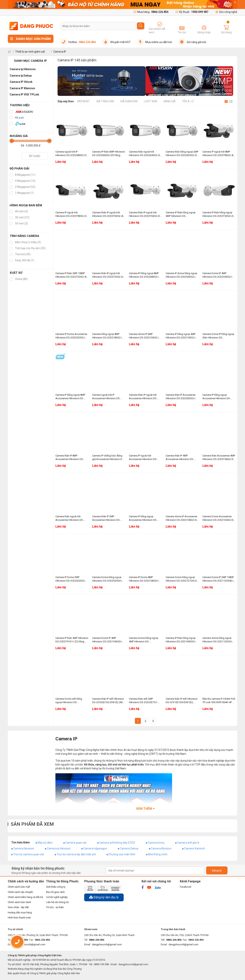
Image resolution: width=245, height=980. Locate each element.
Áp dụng (35, 156)
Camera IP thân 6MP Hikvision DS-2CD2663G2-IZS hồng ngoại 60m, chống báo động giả (109, 154)
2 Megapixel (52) (23, 187)
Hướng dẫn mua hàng (20, 912)
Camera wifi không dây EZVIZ (117, 843)
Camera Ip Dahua (21, 76)
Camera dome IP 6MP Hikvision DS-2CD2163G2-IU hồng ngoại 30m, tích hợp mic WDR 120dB (145, 336)
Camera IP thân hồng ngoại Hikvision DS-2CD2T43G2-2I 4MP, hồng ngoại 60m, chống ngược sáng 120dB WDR (218, 214)
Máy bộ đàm (45, 843)
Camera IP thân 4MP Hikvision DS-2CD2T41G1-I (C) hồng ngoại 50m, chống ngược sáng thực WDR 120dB (72, 640)
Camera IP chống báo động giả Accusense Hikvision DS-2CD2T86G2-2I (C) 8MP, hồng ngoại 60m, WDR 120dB (108, 458)
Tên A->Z (188, 101)
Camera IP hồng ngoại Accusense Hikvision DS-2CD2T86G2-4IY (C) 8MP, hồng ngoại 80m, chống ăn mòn (217, 397)
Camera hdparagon (95, 848)
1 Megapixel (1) (22, 193)
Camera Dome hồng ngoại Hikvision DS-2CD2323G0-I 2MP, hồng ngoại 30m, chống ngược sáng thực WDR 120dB (108, 579)
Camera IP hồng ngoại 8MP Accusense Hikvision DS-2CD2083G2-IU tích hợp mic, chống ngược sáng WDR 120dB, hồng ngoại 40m (71, 397)
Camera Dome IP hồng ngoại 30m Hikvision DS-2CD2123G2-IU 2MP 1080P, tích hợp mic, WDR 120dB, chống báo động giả (218, 336)
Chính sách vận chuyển (20, 892)
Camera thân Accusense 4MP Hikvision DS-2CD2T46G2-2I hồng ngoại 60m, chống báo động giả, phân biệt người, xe (219, 458)
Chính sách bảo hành (19, 902)
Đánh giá (170, 101)
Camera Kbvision (161, 848)
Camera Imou (156, 843)
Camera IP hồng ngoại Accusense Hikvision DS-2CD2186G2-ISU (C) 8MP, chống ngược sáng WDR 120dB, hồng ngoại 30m (143, 518)
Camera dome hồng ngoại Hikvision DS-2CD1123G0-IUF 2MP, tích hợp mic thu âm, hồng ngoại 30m (219, 640)
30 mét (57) (20, 217)
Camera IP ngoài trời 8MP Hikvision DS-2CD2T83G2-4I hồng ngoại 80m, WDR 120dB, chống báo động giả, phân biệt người (218, 154)
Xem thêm (145, 809)
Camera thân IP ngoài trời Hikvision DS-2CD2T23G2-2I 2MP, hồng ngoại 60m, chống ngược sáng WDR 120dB (108, 275)
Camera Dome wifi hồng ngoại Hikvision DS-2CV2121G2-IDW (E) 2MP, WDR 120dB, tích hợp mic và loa (71, 701)
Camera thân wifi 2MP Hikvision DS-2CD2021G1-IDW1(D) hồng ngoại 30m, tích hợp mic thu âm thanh (143, 701)
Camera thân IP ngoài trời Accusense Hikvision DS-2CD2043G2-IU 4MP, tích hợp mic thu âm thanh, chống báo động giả (145, 397)
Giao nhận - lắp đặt (18, 907)
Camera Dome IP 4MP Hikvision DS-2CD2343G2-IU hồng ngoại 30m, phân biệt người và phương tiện (218, 275)
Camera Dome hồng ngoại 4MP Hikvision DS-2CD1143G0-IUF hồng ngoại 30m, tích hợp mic (144, 640)
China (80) (19, 279)
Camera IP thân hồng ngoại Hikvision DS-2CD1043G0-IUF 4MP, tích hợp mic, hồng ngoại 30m (182, 640)
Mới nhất (84, 101)
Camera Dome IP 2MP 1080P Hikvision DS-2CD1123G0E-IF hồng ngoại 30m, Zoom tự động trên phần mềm (219, 579)
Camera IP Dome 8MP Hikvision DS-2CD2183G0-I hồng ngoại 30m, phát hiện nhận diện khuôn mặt (144, 579)
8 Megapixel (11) (23, 175)
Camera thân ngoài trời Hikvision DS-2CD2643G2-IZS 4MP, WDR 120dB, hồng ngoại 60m (145, 154)
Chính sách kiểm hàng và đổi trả (25, 897)
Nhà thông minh (158, 854)
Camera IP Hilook (21, 82)
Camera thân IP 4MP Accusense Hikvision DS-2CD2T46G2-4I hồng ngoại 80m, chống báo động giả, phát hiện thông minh (180, 458)
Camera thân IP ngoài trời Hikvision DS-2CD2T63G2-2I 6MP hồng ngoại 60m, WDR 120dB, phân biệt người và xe (145, 214)
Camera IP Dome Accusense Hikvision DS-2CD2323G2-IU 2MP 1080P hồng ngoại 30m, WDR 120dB (71, 336)
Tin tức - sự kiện (55, 907)
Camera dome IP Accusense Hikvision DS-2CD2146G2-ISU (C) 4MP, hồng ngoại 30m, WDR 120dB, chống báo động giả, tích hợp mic (182, 518)
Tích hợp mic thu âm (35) (28, 248)
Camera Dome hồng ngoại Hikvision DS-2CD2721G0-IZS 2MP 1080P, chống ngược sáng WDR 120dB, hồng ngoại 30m (182, 579)
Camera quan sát (76, 843)
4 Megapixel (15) (23, 181)
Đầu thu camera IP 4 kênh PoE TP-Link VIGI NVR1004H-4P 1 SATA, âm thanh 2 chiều (219, 701)
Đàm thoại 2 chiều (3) (25, 242)
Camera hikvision (24, 848)
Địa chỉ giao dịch (55, 892)
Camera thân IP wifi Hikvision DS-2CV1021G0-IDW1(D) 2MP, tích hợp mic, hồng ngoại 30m (182, 701)
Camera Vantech (195, 848)
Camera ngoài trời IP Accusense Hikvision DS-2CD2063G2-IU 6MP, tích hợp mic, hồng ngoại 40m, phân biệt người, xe (108, 397)
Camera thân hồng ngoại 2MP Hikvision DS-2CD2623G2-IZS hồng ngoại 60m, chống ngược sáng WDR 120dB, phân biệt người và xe (182, 154)
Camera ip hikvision (59, 848)
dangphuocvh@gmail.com (107, 944)
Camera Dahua (129, 848)
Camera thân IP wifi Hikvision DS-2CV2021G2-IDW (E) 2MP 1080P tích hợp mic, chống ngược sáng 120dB (108, 701)
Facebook (186, 887)
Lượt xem (150, 101)
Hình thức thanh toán (19, 918)
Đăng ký (217, 871)
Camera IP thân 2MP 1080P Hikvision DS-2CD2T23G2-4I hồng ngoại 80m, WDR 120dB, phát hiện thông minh (71, 275)
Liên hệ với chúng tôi (57, 902)
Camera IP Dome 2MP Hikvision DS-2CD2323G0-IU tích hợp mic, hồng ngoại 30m (72, 579)
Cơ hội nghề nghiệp (57, 897)
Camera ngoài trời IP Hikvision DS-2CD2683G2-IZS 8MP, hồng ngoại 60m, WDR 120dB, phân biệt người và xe (72, 154)
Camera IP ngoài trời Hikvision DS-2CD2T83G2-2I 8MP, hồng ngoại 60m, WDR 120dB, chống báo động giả (71, 214)
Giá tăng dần (105, 101)
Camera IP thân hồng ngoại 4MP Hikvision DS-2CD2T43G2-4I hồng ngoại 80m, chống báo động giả (181, 214)
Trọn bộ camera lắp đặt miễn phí (76, 854)
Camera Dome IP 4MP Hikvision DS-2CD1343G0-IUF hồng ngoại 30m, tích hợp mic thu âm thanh (109, 640)
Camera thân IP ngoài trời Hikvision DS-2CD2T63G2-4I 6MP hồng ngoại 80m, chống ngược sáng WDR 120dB (108, 214)
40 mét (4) (19, 211)
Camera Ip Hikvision (23, 69)
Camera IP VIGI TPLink (24, 94)
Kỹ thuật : (192, 12)
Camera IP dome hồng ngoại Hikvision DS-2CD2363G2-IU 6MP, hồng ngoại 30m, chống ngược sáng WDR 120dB (182, 275)
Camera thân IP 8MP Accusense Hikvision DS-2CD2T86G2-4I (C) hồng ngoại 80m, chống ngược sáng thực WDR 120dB (70, 458)
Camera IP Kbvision (22, 88)
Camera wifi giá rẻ (188, 843)
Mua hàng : (151, 12)
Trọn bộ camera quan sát (29, 854)
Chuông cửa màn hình (122, 854)
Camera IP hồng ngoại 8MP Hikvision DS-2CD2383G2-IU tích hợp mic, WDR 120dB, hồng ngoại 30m (145, 275)
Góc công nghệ (226, 12)
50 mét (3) (19, 223)
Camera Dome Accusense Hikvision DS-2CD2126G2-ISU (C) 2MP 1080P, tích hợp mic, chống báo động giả (219, 518)
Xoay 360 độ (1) (22, 260)
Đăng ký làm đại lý (104, 897)
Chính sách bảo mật (19, 887)
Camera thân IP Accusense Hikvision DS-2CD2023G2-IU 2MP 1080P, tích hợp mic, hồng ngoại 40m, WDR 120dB (182, 397)
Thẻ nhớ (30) (20, 254)
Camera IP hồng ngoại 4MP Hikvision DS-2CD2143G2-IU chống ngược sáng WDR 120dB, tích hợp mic (181, 336)
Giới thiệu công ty (56, 887)
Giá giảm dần (129, 101)
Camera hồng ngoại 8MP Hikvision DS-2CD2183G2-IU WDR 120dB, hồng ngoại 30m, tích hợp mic (108, 336)
